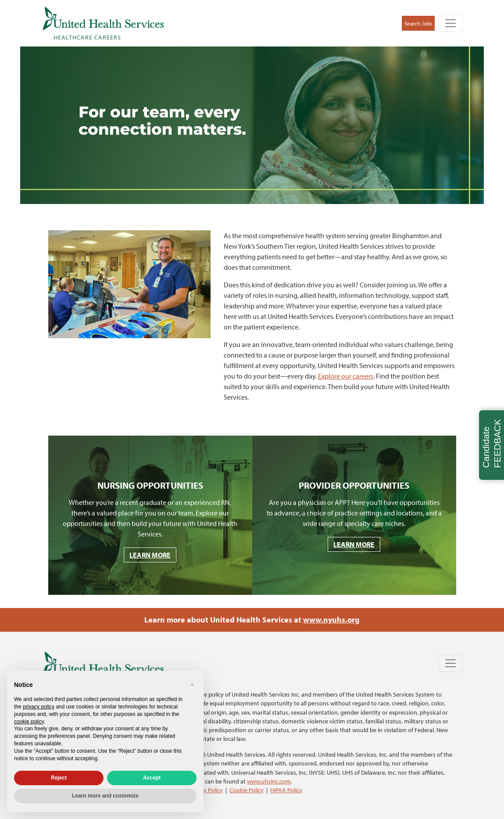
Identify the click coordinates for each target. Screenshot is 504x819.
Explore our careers (346, 376)
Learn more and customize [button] (105, 796)
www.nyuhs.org (331, 620)
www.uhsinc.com (269, 781)
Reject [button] (59, 778)
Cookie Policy (247, 790)
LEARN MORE (150, 555)
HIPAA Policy (286, 790)
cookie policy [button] (29, 722)
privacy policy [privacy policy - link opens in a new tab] (39, 707)
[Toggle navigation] (450, 23)
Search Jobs (418, 23)
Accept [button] (152, 778)
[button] (192, 685)
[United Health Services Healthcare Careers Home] (103, 23)
